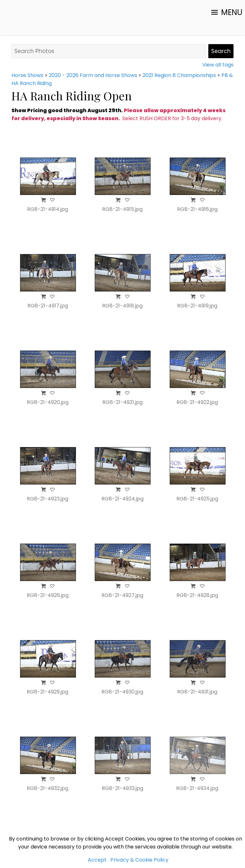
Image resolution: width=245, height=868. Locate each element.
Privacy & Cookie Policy (139, 860)
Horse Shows (27, 75)
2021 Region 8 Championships (179, 75)
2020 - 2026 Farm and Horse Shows (93, 75)
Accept (97, 860)
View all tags (218, 65)
